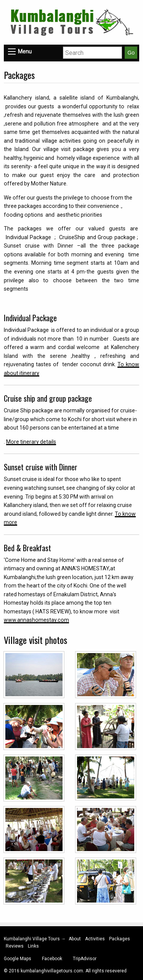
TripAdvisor (85, 959)
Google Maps (18, 959)
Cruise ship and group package (48, 398)
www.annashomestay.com (36, 620)
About (75, 939)
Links (33, 946)
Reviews (15, 946)
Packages (120, 939)
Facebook (52, 959)
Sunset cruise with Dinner (41, 467)
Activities (95, 939)
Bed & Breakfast (27, 548)
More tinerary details (31, 442)
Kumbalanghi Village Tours (32, 939)
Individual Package (30, 318)
